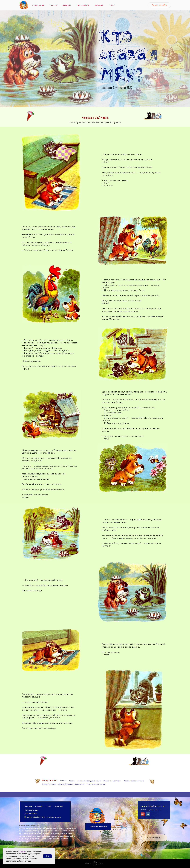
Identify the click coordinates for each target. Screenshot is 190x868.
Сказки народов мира (134, 781)
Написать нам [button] (31, 810)
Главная (63, 781)
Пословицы (83, 5)
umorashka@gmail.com (153, 806)
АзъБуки (67, 5)
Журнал (59, 806)
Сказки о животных (112, 781)
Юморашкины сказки (96, 784)
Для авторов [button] (31, 813)
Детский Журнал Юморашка (71, 784)
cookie (22, 851)
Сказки (53, 5)
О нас (112, 5)
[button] (98, 827)
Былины (99, 5)
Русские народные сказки (90, 781)
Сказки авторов (49, 784)
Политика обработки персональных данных (43, 817)
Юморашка (38, 5)
